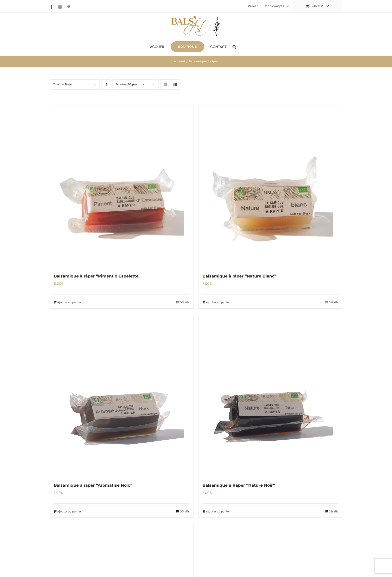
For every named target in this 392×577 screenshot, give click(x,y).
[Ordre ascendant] (106, 84)
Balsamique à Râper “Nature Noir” (239, 485)
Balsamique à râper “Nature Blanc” (239, 276)
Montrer (130, 84)
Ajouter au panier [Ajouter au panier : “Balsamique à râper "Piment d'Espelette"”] (69, 302)
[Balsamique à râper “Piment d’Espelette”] (122, 186)
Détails (185, 302)
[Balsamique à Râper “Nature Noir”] (270, 395)
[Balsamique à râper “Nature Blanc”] (270, 186)
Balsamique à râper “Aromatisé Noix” (93, 485)
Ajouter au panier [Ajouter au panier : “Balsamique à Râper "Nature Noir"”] (218, 511)
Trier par (62, 84)
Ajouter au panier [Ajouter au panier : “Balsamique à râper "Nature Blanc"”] (218, 302)
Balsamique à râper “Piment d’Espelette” (97, 276)
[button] (234, 47)
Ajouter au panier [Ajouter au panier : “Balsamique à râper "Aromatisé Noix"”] (69, 511)
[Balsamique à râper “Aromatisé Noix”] (122, 395)
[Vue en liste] (175, 84)
